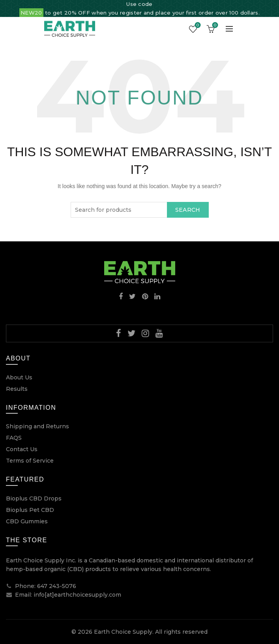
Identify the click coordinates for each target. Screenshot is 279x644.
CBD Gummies (27, 521)
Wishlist (197, 26)
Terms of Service (30, 461)
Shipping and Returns (37, 426)
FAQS (14, 438)
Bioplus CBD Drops (34, 498)
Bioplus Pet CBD (30, 510)
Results (17, 389)
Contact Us (22, 449)
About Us (19, 377)
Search (188, 210)
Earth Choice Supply (123, 632)
